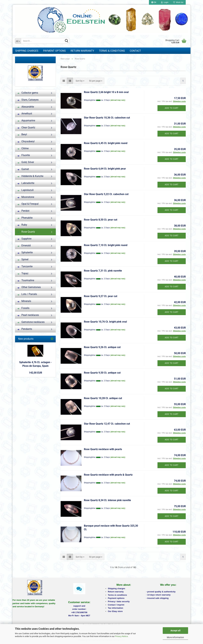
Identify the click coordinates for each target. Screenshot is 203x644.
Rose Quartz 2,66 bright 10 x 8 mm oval (106, 92)
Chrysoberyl (26, 141)
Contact (135, 51)
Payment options (54, 51)
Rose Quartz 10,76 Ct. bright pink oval (105, 322)
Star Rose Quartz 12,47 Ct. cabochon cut (107, 424)
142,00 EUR (35, 373)
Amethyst (25, 114)
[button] (154, 2)
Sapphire (24, 239)
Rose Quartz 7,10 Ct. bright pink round (106, 245)
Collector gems (28, 93)
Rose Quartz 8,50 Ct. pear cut (101, 220)
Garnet (23, 169)
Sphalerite (25, 252)
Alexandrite (26, 107)
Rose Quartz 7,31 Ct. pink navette (103, 271)
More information (175, 637)
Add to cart (172, 108)
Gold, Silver (26, 162)
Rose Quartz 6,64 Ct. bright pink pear (105, 169)
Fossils (23, 308)
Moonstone (26, 197)
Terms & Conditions (112, 51)
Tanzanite (25, 266)
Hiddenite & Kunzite (30, 176)
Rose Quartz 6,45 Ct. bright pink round (106, 143)
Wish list (178, 2)
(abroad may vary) (118, 100)
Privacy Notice (121, 636)
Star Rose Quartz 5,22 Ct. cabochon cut (106, 194)
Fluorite (24, 155)
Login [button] (165, 2)
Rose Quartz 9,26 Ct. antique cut (102, 347)
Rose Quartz (26, 232)
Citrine (23, 148)
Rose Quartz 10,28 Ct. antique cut (103, 398)
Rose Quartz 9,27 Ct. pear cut (101, 296)
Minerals (24, 301)
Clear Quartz (26, 127)
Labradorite (26, 183)
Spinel (23, 259)
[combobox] (80, 81)
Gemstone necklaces (31, 322)
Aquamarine (26, 120)
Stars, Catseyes (28, 100)
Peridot (23, 211)
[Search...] (18, 41)
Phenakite (25, 218)
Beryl (22, 134)
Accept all (175, 631)
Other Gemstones (29, 287)
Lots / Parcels (27, 294)
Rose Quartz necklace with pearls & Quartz (108, 475)
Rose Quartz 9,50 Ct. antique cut (102, 373)
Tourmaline (26, 280)
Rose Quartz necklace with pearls (103, 449)
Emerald (24, 245)
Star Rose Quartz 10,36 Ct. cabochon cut (107, 118)
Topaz (23, 273)
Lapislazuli (26, 190)
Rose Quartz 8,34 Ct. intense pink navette (107, 500)
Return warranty (82, 51)
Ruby (22, 225)
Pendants (25, 329)
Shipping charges (27, 51)
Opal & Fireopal (28, 204)
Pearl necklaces (28, 315)
